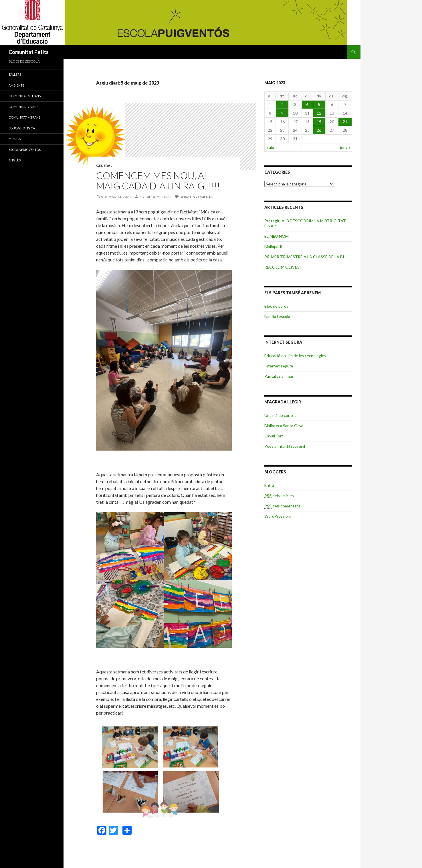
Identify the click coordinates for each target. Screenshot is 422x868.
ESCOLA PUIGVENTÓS (25, 150)
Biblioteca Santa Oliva (284, 426)
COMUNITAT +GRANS (24, 117)
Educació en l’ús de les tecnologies (295, 356)
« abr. (271, 147)
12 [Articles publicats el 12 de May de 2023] (319, 113)
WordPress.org (278, 516)
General (104, 166)
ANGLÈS (15, 160)
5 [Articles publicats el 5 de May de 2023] (319, 104)
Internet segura (279, 366)
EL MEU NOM (277, 236)
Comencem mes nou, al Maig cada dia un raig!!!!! (158, 181)
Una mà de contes (280, 415)
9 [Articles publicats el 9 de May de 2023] (282, 113)
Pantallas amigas (279, 376)
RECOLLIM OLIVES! (283, 267)
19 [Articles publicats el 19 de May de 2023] (319, 122)
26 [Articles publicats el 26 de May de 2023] (319, 130)
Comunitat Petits (29, 52)
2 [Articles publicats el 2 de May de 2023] (282, 104)
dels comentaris (283, 506)
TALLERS (15, 74)
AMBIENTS (16, 85)
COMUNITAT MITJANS (25, 96)
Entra (269, 485)
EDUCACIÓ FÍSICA (22, 128)
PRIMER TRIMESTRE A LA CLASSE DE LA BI (304, 257)
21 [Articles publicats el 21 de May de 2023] (345, 122)
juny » (345, 147)
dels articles (279, 496)
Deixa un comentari (198, 197)
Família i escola (277, 316)
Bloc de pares (276, 306)
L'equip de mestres (155, 197)
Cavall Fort (274, 436)
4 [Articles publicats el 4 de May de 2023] (307, 104)
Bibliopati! (273, 246)
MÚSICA (15, 139)
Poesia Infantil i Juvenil (285, 446)
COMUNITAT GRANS (23, 107)
